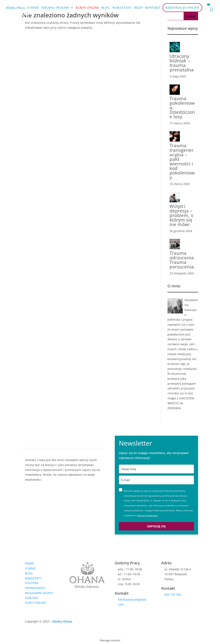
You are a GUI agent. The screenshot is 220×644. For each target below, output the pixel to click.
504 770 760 (173, 595)
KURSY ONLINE (87, 8)
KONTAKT (153, 8)
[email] (156, 480)
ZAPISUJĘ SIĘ (156, 526)
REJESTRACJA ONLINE (182, 8)
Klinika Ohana (16, 8)
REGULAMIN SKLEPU (39, 593)
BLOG (106, 8)
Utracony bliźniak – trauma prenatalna (182, 63)
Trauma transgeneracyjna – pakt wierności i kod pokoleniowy (182, 161)
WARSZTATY (122, 8)
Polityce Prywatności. (148, 515)
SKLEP (138, 8)
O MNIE (33, 8)
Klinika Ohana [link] (62, 621)
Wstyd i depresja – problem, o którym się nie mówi (181, 215)
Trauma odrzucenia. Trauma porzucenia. (182, 260)
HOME (29, 563)
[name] (156, 469)
